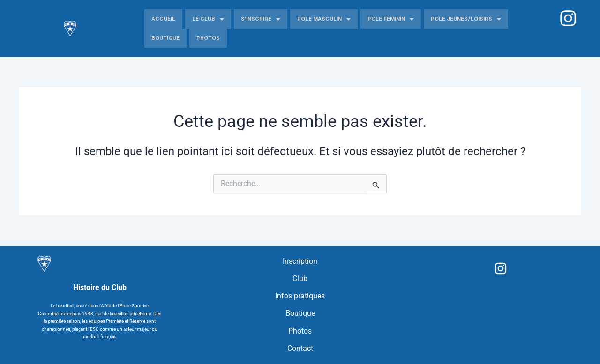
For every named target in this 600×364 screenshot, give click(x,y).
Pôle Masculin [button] (324, 19)
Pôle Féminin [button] (391, 19)
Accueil (163, 19)
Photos (208, 38)
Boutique (165, 38)
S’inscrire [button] (261, 19)
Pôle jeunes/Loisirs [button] (466, 19)
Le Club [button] (208, 19)
